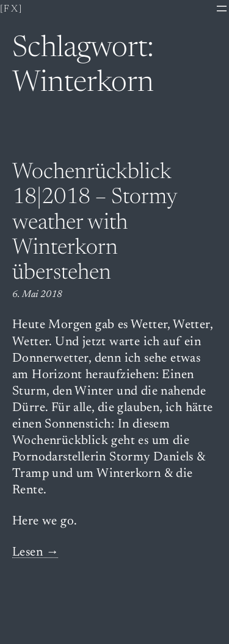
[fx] (12, 9)
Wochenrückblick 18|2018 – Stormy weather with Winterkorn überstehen (95, 224)
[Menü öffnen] (222, 9)
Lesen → (36, 553)
